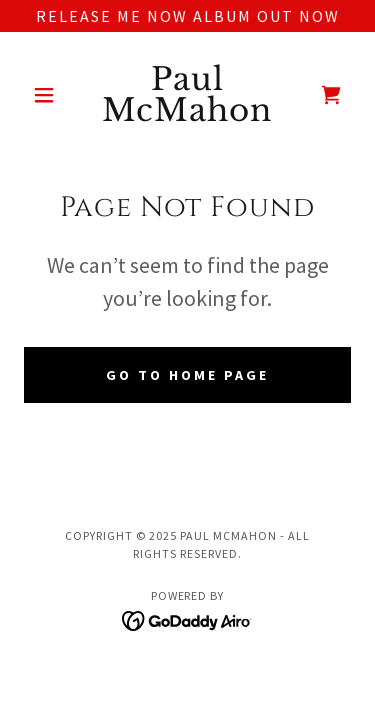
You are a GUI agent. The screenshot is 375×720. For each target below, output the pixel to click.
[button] (48, 95)
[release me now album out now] (187, 16)
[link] (187, 95)
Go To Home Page (187, 375)
